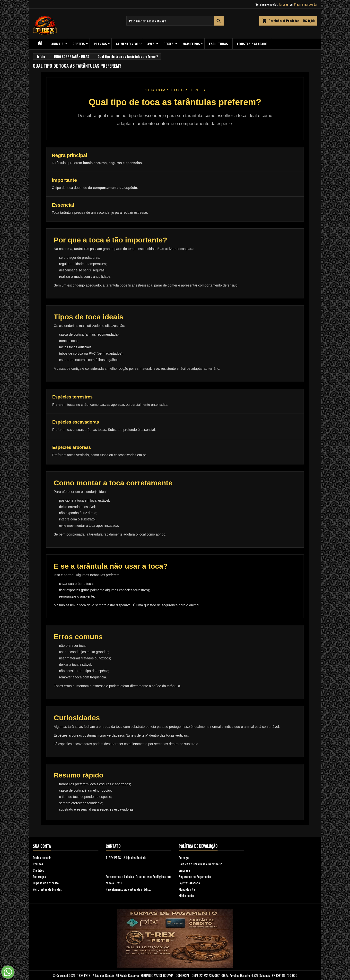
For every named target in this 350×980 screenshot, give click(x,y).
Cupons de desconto (46, 883)
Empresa (184, 870)
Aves (151, 44)
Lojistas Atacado (189, 883)
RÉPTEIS (79, 44)
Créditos (38, 870)
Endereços (39, 876)
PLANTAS (100, 44)
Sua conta (42, 846)
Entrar (284, 4)
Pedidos (38, 864)
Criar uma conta (305, 4)
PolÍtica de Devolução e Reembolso (200, 864)
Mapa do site (187, 889)
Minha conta (186, 895)
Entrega (184, 857)
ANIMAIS (57, 44)
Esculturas (219, 44)
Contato (113, 846)
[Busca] (175, 21)
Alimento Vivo (127, 44)
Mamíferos (191, 44)
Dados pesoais (42, 857)
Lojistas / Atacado (252, 44)
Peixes (169, 44)
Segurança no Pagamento (195, 876)
